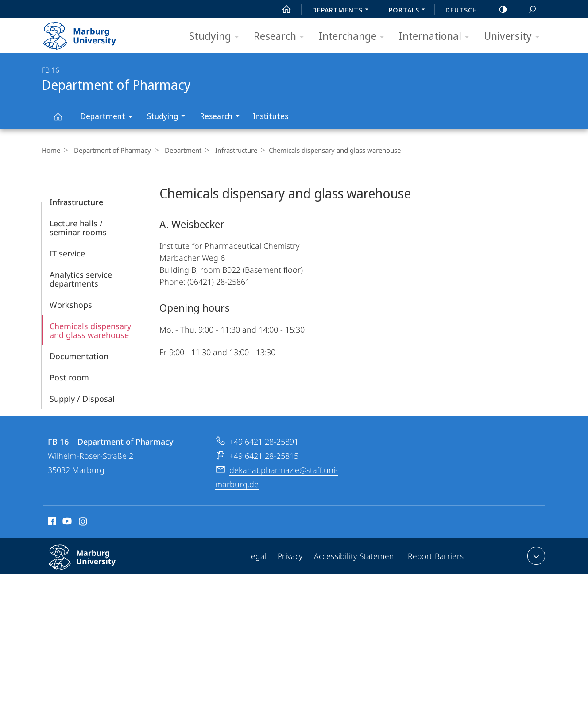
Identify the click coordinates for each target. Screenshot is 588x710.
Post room (69, 377)
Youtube (66, 523)
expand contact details (535, 556)
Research (282, 37)
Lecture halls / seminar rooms (78, 228)
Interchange (354, 37)
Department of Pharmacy (63, 121)
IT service (67, 253)
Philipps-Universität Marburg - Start (89, 33)
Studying (217, 37)
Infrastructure (230, 150)
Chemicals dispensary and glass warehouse (90, 330)
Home (51, 150)
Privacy (292, 558)
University (514, 37)
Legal (259, 558)
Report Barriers (436, 558)
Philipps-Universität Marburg (92, 564)
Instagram (83, 523)
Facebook (51, 523)
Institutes (271, 116)
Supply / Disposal (82, 399)
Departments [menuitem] (343, 11)
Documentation (79, 356)
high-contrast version (498, 9)
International (437, 37)
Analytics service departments (81, 279)
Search (527, 10)
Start (282, 9)
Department (109, 118)
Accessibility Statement (356, 558)
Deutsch (461, 10)
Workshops (71, 305)
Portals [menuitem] (409, 11)
